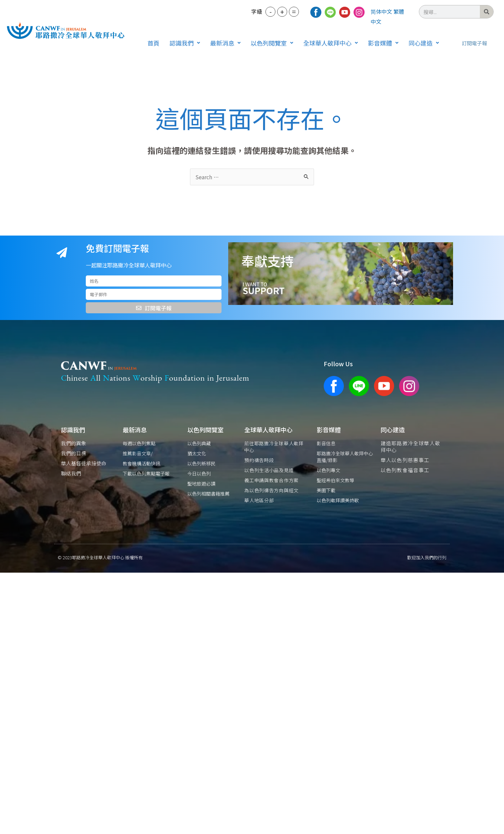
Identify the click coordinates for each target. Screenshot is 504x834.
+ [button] (282, 12)
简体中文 (381, 11)
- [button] (271, 12)
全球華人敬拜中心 (331, 43)
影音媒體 (383, 43)
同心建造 (424, 43)
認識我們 (185, 43)
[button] (185, 43)
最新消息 (225, 43)
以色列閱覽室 (272, 43)
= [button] (294, 12)
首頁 (153, 43)
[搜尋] (487, 12)
